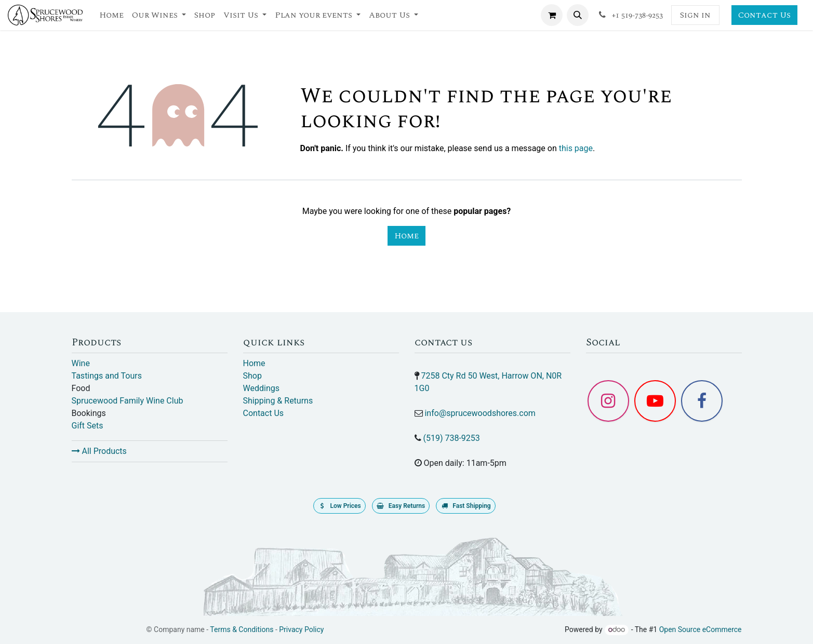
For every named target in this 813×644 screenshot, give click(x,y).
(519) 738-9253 (451, 438)
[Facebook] (702, 401)
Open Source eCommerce (701, 629)
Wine (81, 363)
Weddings (261, 388)
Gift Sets (88, 426)
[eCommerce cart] (552, 15)
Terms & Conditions (242, 629)
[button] (578, 15)
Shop (252, 376)
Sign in (695, 15)
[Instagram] (608, 401)
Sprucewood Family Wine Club (128, 401)
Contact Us (764, 15)
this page (576, 148)
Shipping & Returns (278, 401)
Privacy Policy (301, 629)
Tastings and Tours (107, 376)
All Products (99, 451)
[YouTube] (655, 401)
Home (406, 236)
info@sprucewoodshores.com (480, 413)
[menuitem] (111, 15)
